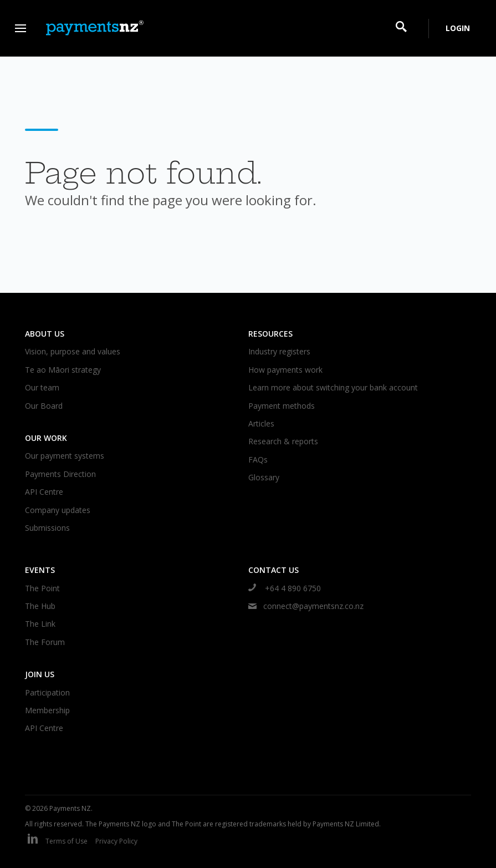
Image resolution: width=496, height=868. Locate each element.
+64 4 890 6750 (285, 588)
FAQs (258, 460)
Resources (270, 334)
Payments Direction (60, 474)
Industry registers (279, 351)
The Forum (45, 642)
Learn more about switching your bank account (333, 387)
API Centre (44, 492)
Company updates (58, 510)
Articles (261, 423)
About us (45, 334)
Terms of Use (67, 841)
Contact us (273, 570)
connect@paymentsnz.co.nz (306, 606)
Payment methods (282, 406)
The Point (42, 588)
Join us (40, 674)
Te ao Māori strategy (63, 370)
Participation (47, 692)
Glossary (264, 477)
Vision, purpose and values (73, 351)
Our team (42, 387)
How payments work (285, 370)
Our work (46, 438)
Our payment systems (65, 456)
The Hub (40, 606)
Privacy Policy (116, 841)
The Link (40, 624)
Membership (47, 710)
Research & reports (283, 441)
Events (40, 570)
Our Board (44, 406)
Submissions (47, 528)
